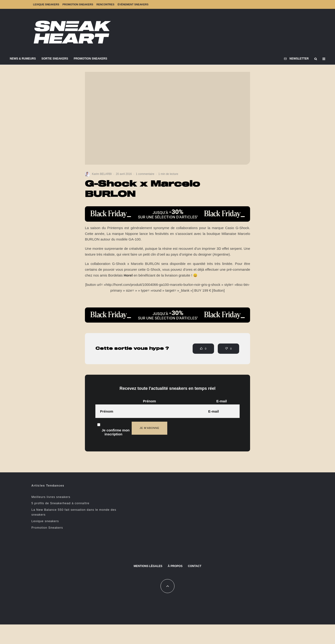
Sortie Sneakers (55, 59)
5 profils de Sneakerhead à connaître (60, 503)
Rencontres (105, 4)
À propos (175, 566)
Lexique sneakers (46, 4)
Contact (195, 566)
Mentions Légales (148, 566)
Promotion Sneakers (78, 4)
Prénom (150, 401)
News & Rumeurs (23, 59)
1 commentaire (145, 174)
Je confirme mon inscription (113, 427)
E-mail (222, 401)
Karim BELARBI (102, 174)
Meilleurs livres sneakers (51, 497)
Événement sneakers (133, 4)
